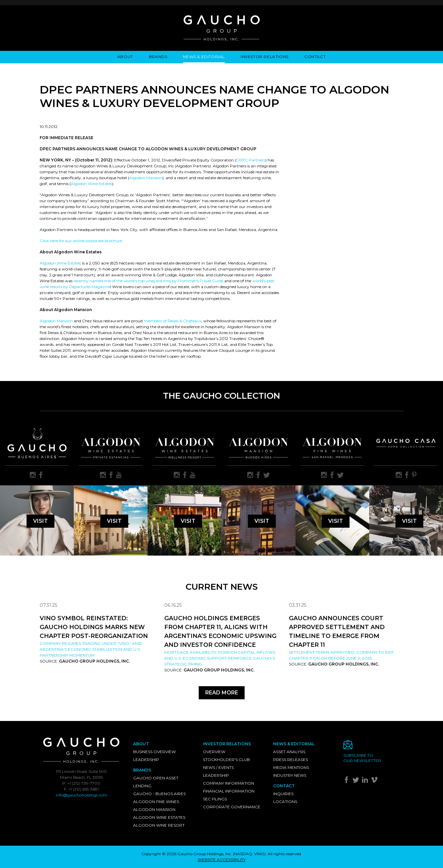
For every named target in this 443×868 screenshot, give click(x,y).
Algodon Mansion (146, 178)
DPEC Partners (251, 160)
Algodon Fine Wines (156, 802)
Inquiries (283, 794)
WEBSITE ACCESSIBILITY (222, 860)
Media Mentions (291, 767)
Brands (158, 57)
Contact (315, 57)
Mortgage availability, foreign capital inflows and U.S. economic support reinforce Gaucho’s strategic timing (220, 658)
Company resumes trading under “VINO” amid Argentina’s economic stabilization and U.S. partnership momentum (91, 649)
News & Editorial (204, 57)
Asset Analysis (289, 752)
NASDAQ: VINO (249, 854)
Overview (214, 752)
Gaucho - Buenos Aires (159, 794)
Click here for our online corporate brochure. (81, 241)
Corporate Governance (232, 807)
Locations (285, 802)
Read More (222, 693)
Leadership (146, 760)
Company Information (229, 783)
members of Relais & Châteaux (172, 321)
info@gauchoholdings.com (81, 795)
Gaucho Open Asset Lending (156, 782)
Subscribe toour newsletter (362, 758)
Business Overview (154, 752)
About (125, 57)
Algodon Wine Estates (91, 184)
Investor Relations (265, 57)
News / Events (218, 767)
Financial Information (229, 791)
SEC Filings (215, 799)
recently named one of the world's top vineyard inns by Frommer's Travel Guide (148, 281)
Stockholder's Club (226, 760)
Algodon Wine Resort (159, 825)
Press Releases (291, 760)
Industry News (290, 775)
